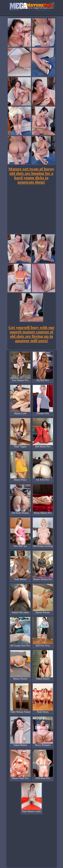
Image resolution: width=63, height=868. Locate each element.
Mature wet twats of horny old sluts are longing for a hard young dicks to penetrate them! (31, 175)
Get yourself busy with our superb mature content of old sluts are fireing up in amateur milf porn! (32, 334)
